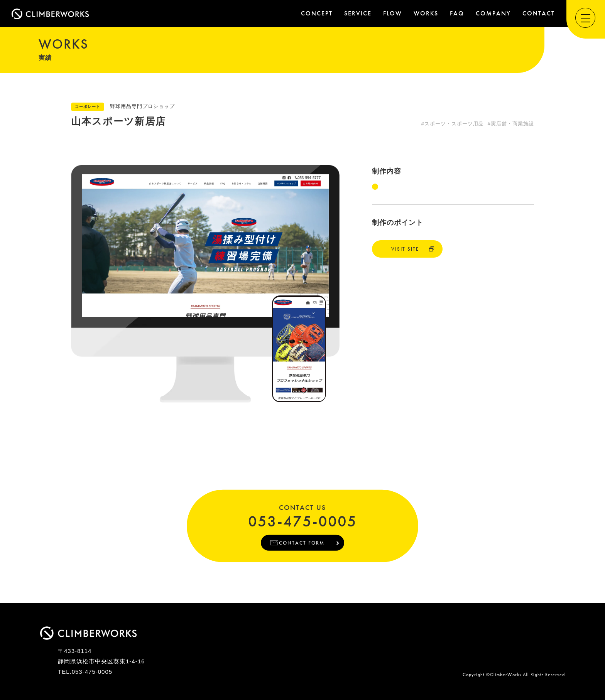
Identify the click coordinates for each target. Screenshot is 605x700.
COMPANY (493, 13)
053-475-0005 (302, 520)
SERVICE (358, 13)
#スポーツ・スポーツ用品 (453, 124)
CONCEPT (317, 13)
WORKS (426, 13)
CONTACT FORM (302, 543)
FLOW (393, 13)
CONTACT (539, 13)
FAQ (457, 13)
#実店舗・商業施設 (511, 124)
